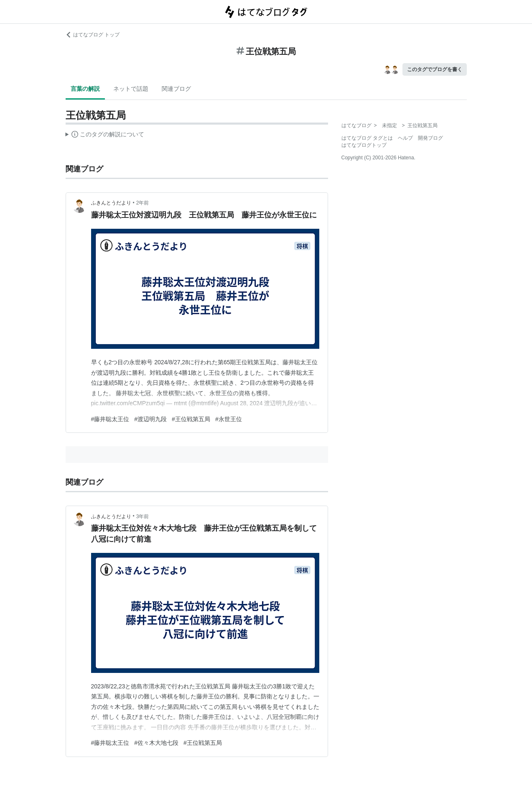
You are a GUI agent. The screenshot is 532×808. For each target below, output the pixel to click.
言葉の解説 (85, 89)
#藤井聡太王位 (110, 419)
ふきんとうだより (111, 203)
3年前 (143, 517)
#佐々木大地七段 (156, 743)
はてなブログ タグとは (367, 138)
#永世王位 (229, 419)
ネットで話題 (131, 89)
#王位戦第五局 (191, 419)
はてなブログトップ (364, 145)
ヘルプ (405, 138)
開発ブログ (430, 138)
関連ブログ (176, 89)
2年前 (143, 203)
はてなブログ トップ (93, 35)
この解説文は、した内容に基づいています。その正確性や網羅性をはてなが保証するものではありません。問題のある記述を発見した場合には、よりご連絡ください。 (105, 136)
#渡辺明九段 (150, 419)
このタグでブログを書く (435, 69)
